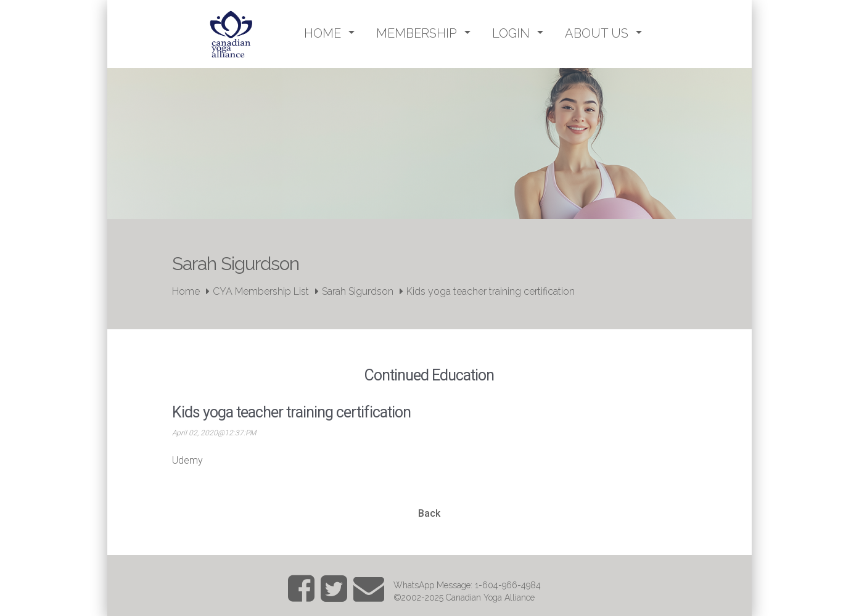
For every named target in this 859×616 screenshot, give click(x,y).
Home (186, 291)
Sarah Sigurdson (358, 291)
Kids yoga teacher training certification (491, 291)
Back (429, 513)
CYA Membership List (261, 291)
